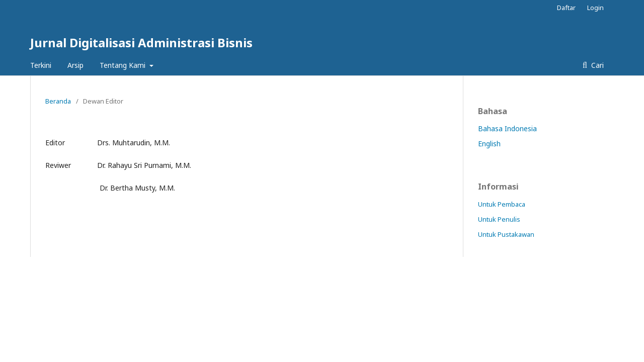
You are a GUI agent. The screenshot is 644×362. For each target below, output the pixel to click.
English (489, 144)
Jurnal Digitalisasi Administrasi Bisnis (141, 42)
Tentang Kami (124, 65)
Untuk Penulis (499, 219)
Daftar (566, 8)
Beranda (58, 101)
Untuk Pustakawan (506, 234)
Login (595, 8)
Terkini (41, 65)
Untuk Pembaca (502, 204)
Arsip (75, 65)
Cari (596, 65)
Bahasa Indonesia (507, 128)
